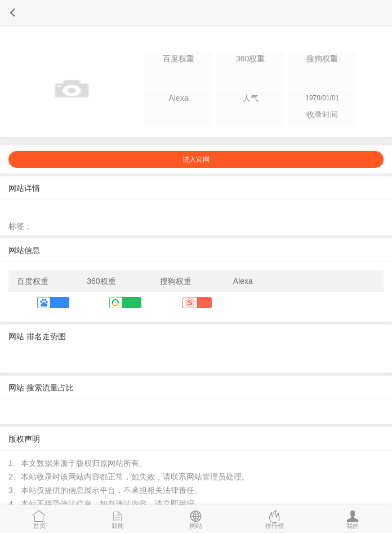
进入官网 (196, 159)
